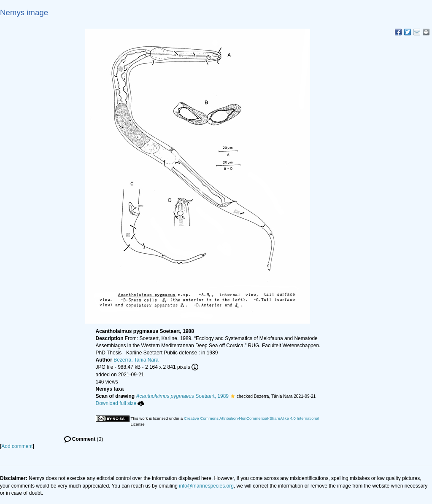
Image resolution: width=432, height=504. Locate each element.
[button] (233, 396)
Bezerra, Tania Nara (136, 360)
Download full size (120, 403)
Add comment (17, 446)
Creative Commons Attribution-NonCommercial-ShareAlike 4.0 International (251, 418)
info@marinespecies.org (206, 486)
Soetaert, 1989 (182, 396)
